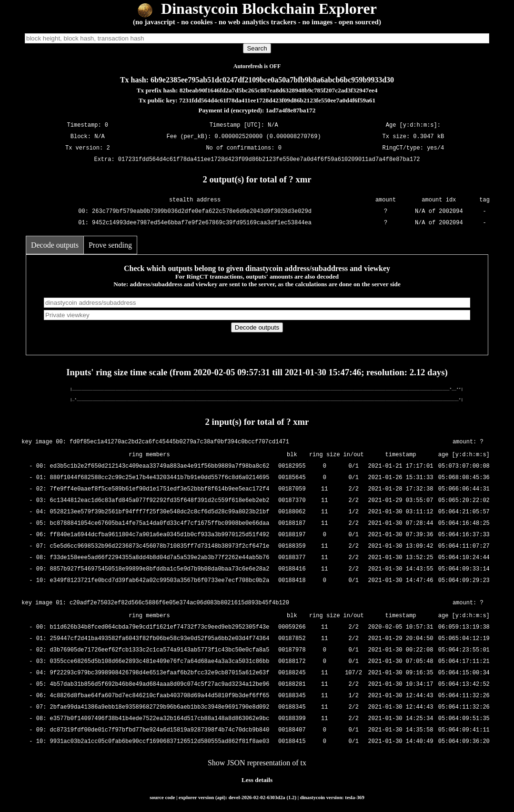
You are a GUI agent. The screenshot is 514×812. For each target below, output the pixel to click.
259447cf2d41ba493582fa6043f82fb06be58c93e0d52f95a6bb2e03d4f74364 (160, 639)
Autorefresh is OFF (257, 66)
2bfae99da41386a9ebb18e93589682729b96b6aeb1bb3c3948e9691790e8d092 (160, 707)
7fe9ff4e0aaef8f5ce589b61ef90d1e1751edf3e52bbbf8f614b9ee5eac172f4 (160, 489)
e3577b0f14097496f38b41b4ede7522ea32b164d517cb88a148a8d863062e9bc (160, 719)
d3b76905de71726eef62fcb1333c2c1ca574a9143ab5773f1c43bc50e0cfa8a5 (160, 650)
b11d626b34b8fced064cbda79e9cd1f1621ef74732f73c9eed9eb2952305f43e (160, 627)
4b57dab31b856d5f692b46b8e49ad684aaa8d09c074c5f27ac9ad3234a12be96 (160, 685)
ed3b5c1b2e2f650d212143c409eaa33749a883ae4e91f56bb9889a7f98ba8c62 (160, 466)
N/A (100, 136)
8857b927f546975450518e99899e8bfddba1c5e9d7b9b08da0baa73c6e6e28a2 (160, 569)
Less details (257, 780)
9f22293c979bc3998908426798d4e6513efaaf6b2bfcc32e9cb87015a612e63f (160, 673)
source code (162, 797)
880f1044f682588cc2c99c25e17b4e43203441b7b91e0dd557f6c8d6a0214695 (160, 478)
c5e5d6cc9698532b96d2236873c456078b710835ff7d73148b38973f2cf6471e (160, 546)
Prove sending (110, 245)
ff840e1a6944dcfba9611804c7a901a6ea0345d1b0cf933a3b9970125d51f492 (160, 535)
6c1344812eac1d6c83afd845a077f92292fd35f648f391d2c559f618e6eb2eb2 (160, 501)
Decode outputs (55, 245)
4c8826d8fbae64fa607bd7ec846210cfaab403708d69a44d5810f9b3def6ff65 (160, 696)
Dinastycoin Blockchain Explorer (257, 9)
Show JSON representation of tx (257, 763)
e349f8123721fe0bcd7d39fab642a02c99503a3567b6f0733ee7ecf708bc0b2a (160, 581)
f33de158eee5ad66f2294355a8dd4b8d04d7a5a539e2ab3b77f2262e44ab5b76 (160, 558)
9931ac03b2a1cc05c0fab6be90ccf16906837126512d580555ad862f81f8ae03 (160, 742)
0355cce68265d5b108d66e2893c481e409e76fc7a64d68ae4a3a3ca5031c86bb (160, 662)
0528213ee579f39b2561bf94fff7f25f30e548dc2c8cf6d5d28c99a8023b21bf (160, 512)
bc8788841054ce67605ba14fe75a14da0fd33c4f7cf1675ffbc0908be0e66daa (160, 524)
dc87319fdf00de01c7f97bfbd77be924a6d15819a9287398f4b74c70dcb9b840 (160, 730)
